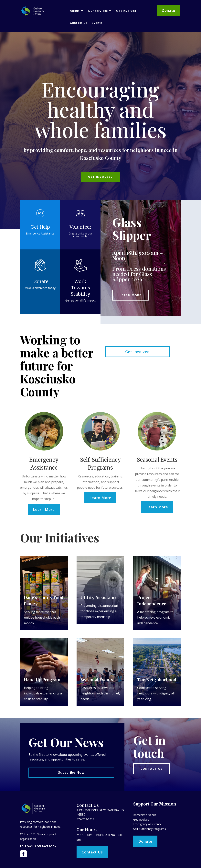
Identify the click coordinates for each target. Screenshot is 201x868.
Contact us (152, 769)
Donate (168, 10)
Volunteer (80, 227)
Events (97, 23)
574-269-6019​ (85, 819)
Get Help (40, 227)
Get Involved (126, 11)
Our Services (98, 11)
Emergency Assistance (148, 824)
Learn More (130, 295)
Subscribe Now (71, 772)
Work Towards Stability (80, 288)
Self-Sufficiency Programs (150, 829)
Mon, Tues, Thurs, (91, 835)
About (75, 11)
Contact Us (79, 23)
